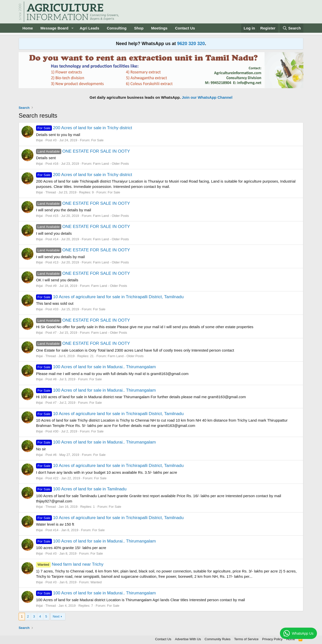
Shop (139, 28)
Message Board (55, 28)
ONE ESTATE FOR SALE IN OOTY (83, 151)
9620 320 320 (191, 44)
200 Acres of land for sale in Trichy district (84, 128)
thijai (39, 140)
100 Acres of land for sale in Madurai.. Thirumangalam (96, 367)
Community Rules (218, 639)
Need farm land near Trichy (70, 564)
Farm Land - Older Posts (111, 164)
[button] (72, 28)
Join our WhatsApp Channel (207, 97)
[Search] (292, 28)
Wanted (96, 582)
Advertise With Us (188, 639)
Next (56, 616)
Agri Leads (89, 28)
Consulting (117, 28)
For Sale (97, 140)
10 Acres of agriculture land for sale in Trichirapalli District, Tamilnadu (110, 297)
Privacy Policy (272, 639)
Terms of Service (246, 639)
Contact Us (185, 28)
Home (28, 28)
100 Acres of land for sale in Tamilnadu (81, 489)
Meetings (159, 28)
